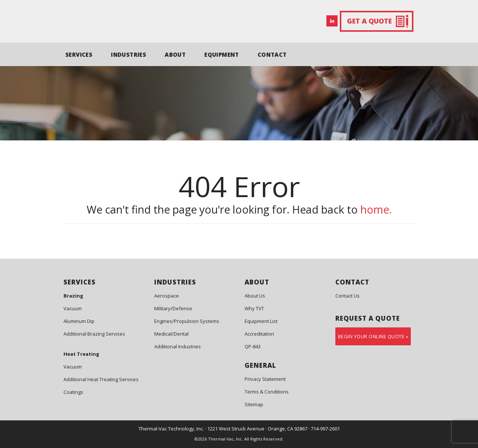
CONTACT (272, 55)
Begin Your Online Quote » (373, 336)
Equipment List (261, 321)
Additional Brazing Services (94, 334)
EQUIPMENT (222, 55)
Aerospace (167, 296)
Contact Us (347, 296)
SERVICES (79, 55)
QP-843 (253, 346)
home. (376, 209)
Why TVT (254, 308)
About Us (255, 296)
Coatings (73, 392)
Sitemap (254, 404)
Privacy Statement (265, 379)
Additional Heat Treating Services (101, 379)
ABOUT (175, 55)
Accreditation (259, 334)
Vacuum (73, 308)
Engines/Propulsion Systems (187, 321)
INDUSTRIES (128, 55)
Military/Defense (173, 308)
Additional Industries (178, 346)
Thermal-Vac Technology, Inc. (171, 429)
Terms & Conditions (267, 392)
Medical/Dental (171, 334)
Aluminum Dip (79, 321)
